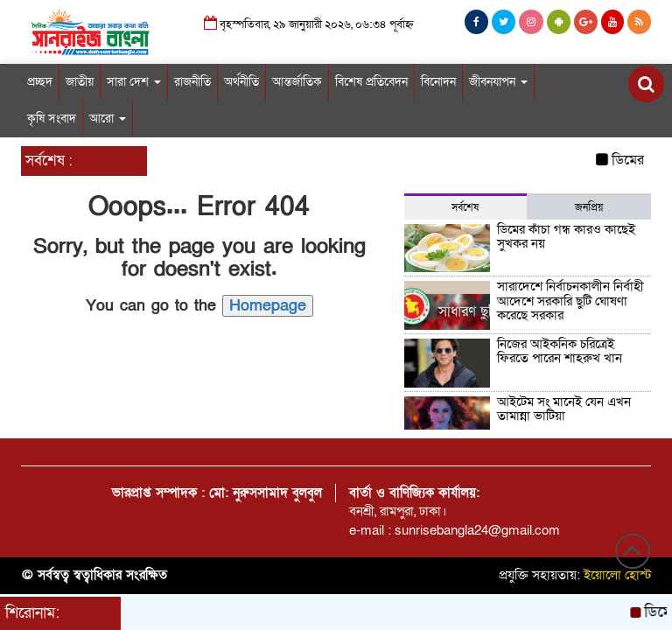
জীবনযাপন (498, 82)
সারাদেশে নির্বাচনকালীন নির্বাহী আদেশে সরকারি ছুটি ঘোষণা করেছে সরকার (570, 301)
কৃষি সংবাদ (52, 119)
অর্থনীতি (241, 82)
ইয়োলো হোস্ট (618, 575)
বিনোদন (438, 82)
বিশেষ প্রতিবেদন (371, 82)
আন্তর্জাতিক (297, 82)
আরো (108, 119)
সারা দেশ (134, 82)
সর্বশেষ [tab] (465, 207)
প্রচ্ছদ (40, 82)
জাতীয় (80, 82)
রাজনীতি (192, 82)
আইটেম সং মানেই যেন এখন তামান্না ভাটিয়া (564, 409)
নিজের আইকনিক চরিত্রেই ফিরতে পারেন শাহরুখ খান (560, 351)
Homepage (268, 306)
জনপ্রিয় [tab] (589, 207)
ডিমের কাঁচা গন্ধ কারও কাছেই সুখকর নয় (566, 237)
